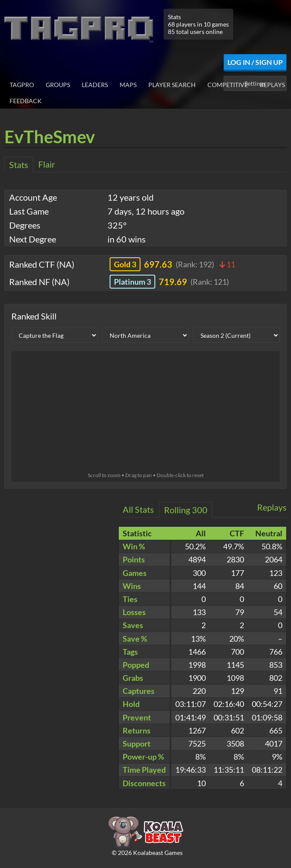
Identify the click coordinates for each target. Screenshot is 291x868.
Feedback (26, 101)
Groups (58, 85)
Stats (19, 165)
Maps (128, 85)
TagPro (22, 85)
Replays (272, 85)
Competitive (228, 85)
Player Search (172, 85)
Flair (47, 164)
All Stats (138, 509)
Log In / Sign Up (255, 62)
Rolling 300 (186, 510)
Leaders (95, 85)
